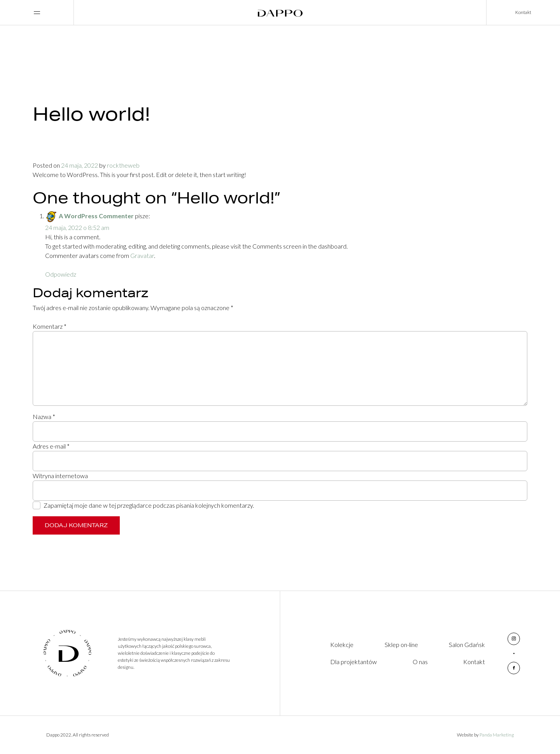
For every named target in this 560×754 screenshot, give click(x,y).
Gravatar (142, 255)
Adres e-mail (51, 446)
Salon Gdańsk (467, 644)
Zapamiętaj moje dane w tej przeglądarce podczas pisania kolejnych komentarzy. (149, 505)
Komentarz (50, 326)
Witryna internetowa (60, 476)
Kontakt (523, 12)
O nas (420, 662)
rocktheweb (123, 165)
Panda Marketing (497, 735)
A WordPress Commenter (96, 216)
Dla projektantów (353, 662)
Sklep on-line (401, 644)
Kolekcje (342, 644)
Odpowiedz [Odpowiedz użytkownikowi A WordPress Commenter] (61, 274)
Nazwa (44, 416)
